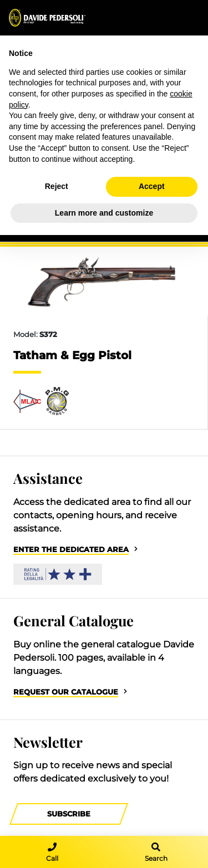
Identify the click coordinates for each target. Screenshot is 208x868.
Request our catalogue (66, 692)
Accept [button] (152, 186)
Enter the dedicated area (71, 550)
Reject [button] (57, 186)
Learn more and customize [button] (104, 213)
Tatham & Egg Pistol (72, 355)
